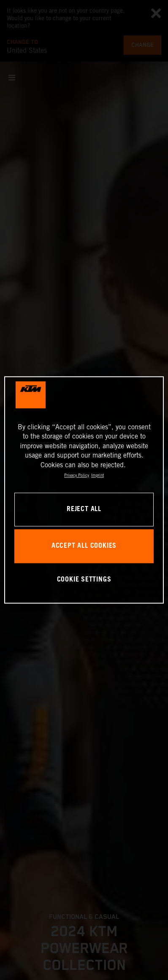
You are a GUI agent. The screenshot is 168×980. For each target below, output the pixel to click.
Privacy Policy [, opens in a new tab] (77, 475)
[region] (84, 490)
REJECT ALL (84, 510)
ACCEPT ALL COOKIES (84, 546)
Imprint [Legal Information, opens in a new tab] (98, 475)
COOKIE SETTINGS (84, 580)
